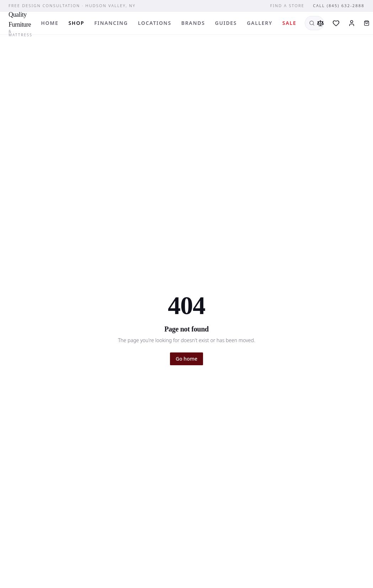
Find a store (287, 6)
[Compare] (320, 23)
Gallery (260, 23)
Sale (289, 23)
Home (50, 23)
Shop (76, 23)
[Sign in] (352, 23)
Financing (111, 23)
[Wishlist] (336, 23)
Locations (155, 23)
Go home (186, 359)
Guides (226, 23)
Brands (193, 23)
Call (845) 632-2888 (339, 6)
